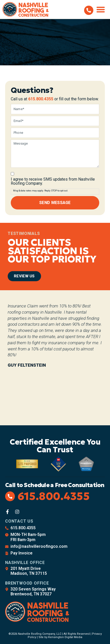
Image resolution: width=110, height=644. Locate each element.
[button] (101, 9)
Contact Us (19, 521)
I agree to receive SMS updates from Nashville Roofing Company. (53, 181)
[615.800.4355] (89, 10)
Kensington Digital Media (65, 637)
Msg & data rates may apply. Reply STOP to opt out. (41, 191)
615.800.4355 (41, 99)
